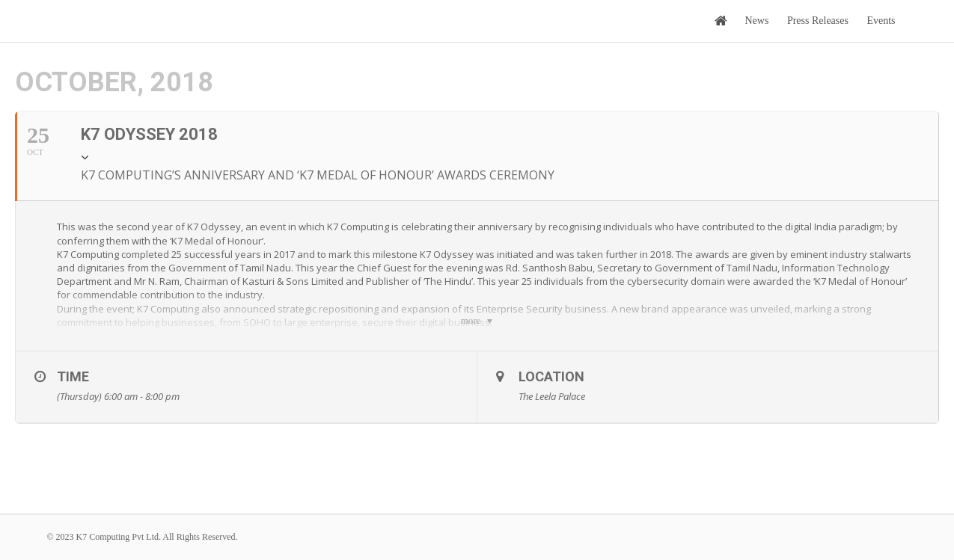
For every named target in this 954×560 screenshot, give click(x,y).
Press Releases (818, 21)
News (757, 21)
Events (881, 21)
